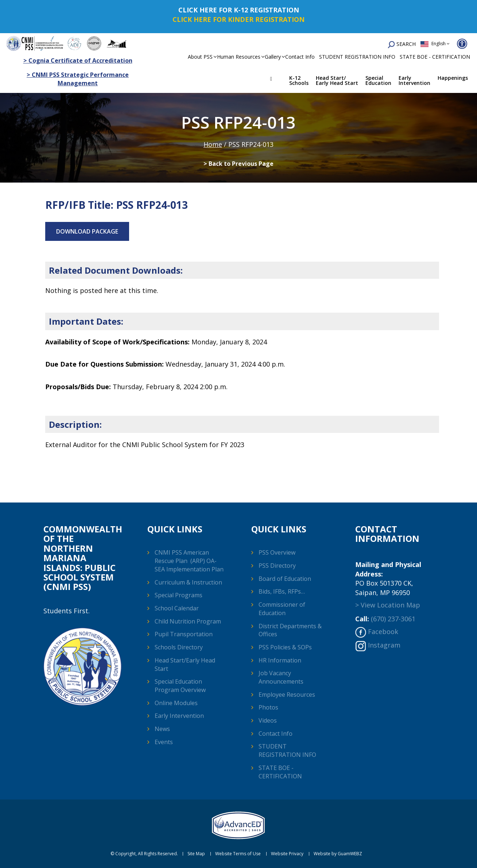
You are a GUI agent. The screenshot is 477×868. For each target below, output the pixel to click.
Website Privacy (287, 854)
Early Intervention (414, 80)
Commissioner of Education (282, 609)
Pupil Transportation (184, 634)
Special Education (378, 80)
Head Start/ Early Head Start (337, 80)
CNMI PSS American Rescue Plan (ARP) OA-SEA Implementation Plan (189, 561)
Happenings (453, 78)
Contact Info (300, 57)
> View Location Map (388, 605)
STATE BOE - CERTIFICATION (435, 57)
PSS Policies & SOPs (285, 647)
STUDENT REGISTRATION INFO (357, 57)
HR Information (280, 660)
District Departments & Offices (290, 630)
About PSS (200, 57)
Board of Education (285, 579)
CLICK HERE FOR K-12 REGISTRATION (239, 10)
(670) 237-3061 (393, 619)
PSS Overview (277, 552)
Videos (268, 720)
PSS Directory (277, 566)
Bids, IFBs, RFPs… (282, 591)
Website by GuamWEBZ (338, 854)
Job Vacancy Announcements (281, 677)
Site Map (196, 854)
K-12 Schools (299, 80)
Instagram (384, 645)
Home (276, 80)
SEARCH (402, 44)
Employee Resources (287, 695)
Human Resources (239, 57)
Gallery (273, 57)
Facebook (383, 632)
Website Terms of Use (238, 854)
